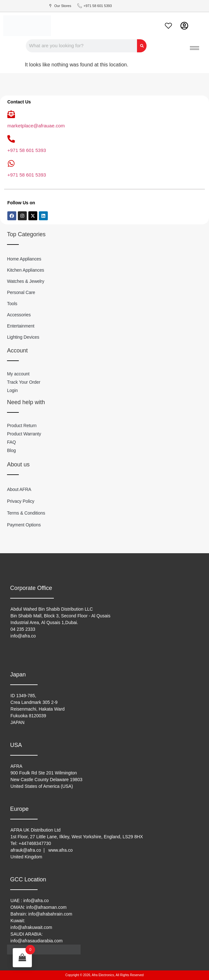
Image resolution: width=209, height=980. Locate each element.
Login (12, 390)
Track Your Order (24, 382)
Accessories (19, 315)
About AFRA (19, 489)
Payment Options (24, 525)
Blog (11, 450)
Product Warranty (24, 434)
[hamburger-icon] (195, 48)
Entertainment (21, 326)
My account (18, 374)
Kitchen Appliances (26, 270)
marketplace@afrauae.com (36, 126)
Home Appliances (24, 259)
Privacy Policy (21, 501)
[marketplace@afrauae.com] (11, 114)
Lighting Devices (23, 337)
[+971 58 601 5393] (11, 139)
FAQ (11, 442)
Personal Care (21, 292)
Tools (12, 304)
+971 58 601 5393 (27, 150)
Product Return (22, 426)
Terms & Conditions (26, 513)
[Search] (142, 46)
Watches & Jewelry (26, 281)
